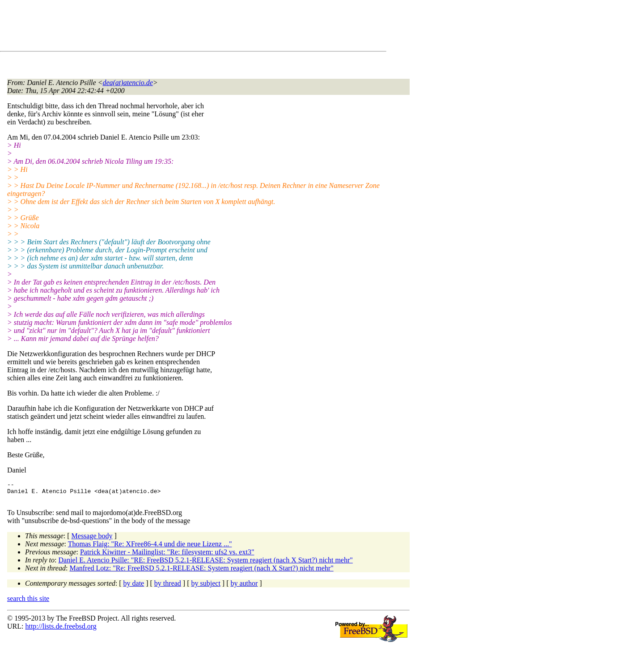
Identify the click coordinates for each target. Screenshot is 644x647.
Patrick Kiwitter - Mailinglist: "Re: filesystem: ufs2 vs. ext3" (167, 556)
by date (134, 587)
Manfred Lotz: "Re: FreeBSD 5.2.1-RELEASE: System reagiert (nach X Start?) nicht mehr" (201, 572)
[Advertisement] (170, 27)
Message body (92, 540)
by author (244, 587)
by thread (168, 587)
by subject (206, 587)
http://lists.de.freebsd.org (61, 630)
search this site (28, 602)
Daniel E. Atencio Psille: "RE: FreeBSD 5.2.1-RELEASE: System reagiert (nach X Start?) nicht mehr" (206, 564)
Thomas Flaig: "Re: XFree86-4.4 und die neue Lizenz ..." (150, 548)
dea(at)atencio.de (127, 83)
